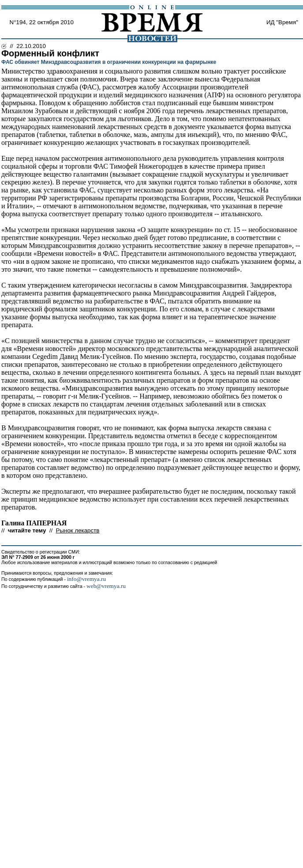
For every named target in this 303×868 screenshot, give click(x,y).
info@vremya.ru (86, 579)
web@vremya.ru (106, 586)
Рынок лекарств (78, 530)
